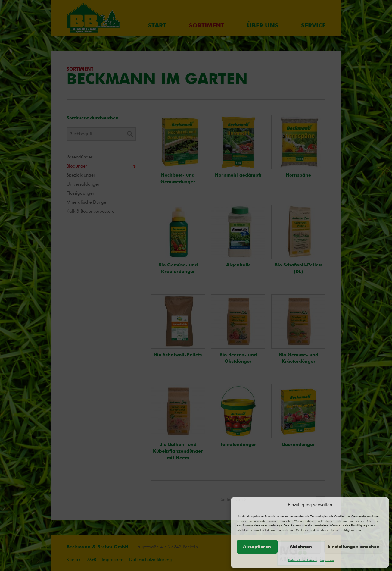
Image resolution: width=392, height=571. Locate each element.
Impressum (327, 560)
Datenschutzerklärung (303, 560)
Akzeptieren (257, 547)
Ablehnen (301, 547)
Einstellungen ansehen (354, 547)
